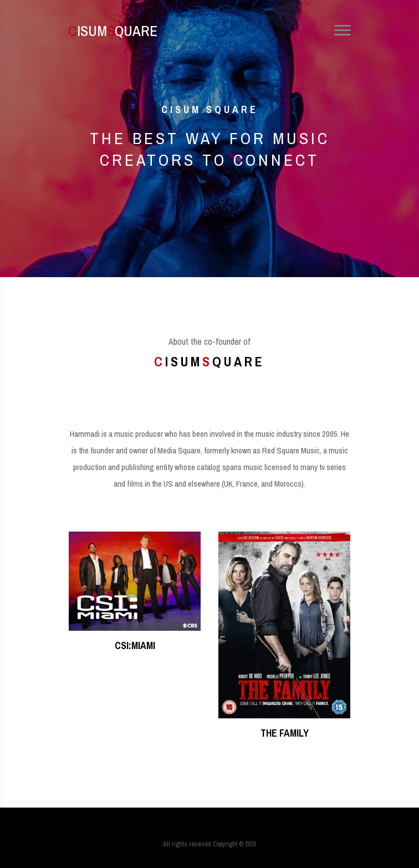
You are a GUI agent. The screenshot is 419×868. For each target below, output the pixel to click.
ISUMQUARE (104, 31)
